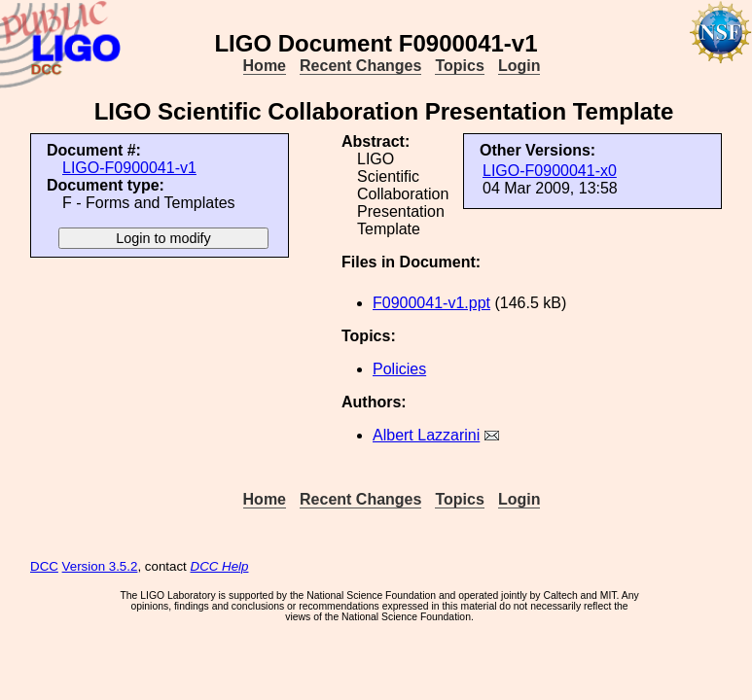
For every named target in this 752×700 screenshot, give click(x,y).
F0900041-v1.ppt (431, 303)
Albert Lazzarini (426, 435)
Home (265, 66)
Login (519, 66)
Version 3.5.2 (100, 566)
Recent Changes (360, 66)
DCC (44, 566)
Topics (459, 66)
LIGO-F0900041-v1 (129, 168)
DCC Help (220, 566)
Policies (399, 369)
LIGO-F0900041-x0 (550, 171)
